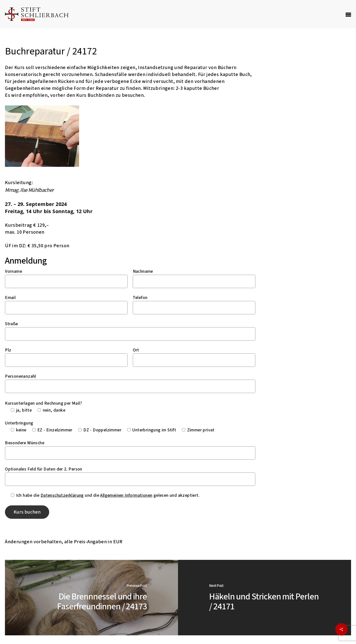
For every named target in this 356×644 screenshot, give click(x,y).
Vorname (13, 271)
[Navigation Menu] (348, 14)
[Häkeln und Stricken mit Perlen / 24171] (265, 598)
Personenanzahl (21, 376)
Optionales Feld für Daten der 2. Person (44, 469)
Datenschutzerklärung (62, 495)
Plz (8, 350)
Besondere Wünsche (25, 443)
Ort (136, 350)
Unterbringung (19, 423)
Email (10, 298)
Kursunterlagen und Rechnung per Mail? (44, 403)
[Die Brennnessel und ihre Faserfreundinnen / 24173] (91, 598)
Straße (11, 324)
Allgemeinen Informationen (126, 495)
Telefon (140, 298)
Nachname (143, 271)
